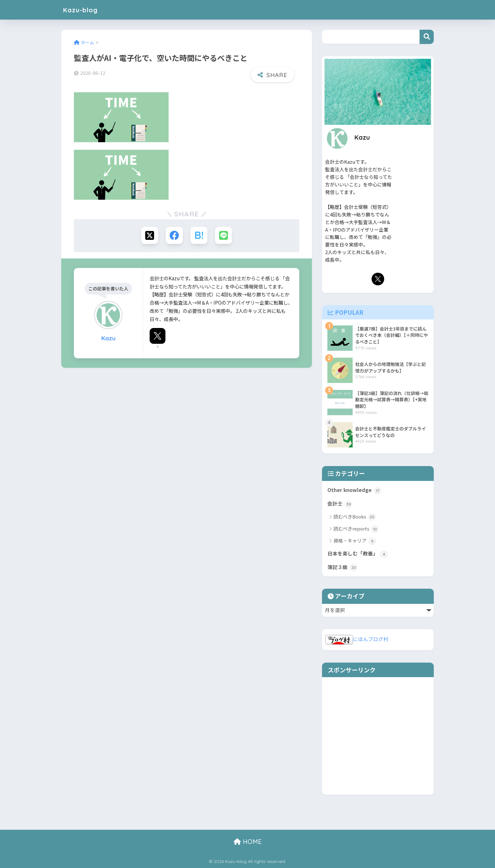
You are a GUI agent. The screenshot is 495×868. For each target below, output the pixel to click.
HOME (248, 842)
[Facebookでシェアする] (174, 236)
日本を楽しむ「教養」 (358, 554)
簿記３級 (342, 568)
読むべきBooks (355, 517)
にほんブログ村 (357, 639)
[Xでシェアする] (149, 236)
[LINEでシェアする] (224, 236)
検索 (427, 37)
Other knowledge (354, 490)
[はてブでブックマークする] (199, 236)
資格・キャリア (355, 541)
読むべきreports (356, 529)
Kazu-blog (82, 10)
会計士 (340, 504)
